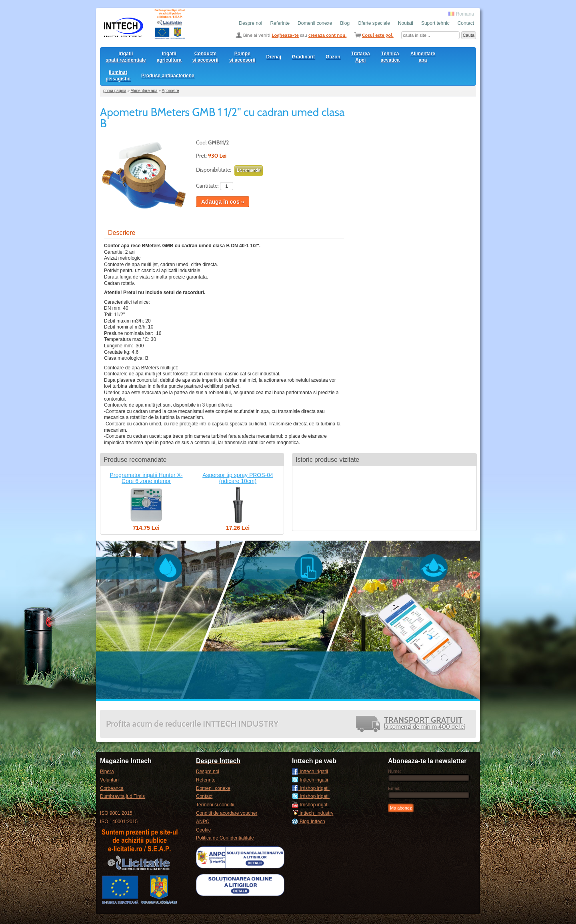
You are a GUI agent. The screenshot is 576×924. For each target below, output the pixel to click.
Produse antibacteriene (168, 76)
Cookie (203, 830)
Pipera (107, 772)
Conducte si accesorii (205, 57)
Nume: (394, 771)
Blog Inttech (309, 822)
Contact (466, 23)
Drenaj (274, 57)
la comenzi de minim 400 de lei (424, 724)
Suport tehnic (435, 23)
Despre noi (250, 23)
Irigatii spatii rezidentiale (126, 57)
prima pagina (115, 91)
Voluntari (109, 780)
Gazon (333, 57)
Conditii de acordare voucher (227, 813)
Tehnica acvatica (390, 57)
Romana (461, 14)
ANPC (203, 822)
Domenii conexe (315, 23)
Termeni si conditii (215, 805)
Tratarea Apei (361, 57)
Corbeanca (112, 788)
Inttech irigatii (310, 772)
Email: (394, 788)
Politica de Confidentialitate (225, 838)
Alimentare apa (423, 57)
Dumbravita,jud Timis (122, 796)
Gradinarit (303, 57)
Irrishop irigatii (311, 788)
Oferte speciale (374, 23)
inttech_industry (313, 813)
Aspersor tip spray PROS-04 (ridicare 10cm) (238, 478)
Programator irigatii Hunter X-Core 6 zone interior (146, 478)
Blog (345, 23)
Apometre (170, 91)
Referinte (280, 23)
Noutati (406, 23)
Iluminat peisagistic (118, 76)
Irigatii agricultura (169, 57)
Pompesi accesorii (242, 57)
